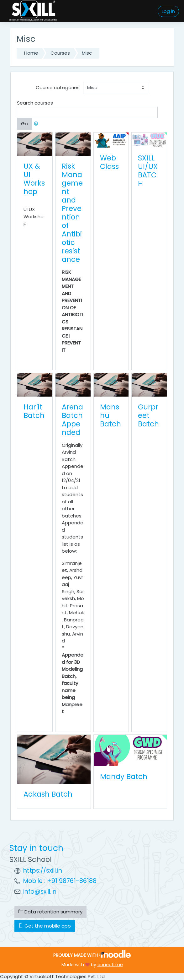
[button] (37, 124)
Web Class (109, 162)
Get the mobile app (45, 926)
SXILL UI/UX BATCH (148, 171)
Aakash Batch (48, 794)
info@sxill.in (40, 892)
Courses (60, 53)
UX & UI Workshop (34, 179)
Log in (168, 11)
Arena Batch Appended (72, 420)
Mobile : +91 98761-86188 (60, 881)
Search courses (35, 103)
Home (31, 53)
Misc (87, 53)
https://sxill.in (43, 871)
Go (24, 124)
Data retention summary (50, 912)
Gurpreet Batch (148, 415)
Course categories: (58, 87)
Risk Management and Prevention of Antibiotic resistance (72, 213)
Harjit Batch (34, 411)
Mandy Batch (124, 777)
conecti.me (110, 965)
